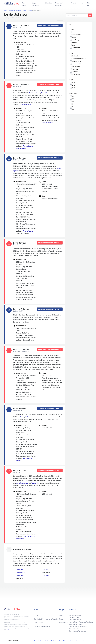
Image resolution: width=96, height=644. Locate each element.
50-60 (74, 88)
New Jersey (75, 40)
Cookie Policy (64, 623)
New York (75, 42)
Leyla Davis (44, 575)
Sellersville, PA (76, 72)
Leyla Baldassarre (22, 483)
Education (48, 3)
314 (73, 101)
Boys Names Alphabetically (78, 631)
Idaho (74, 32)
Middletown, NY (77, 66)
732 (73, 107)
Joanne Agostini (28, 231)
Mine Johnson (46, 93)
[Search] (77, 15)
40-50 (74, 85)
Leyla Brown (19, 575)
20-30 (74, 83)
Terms (61, 615)
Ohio (73, 45)
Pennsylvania (76, 48)
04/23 (71, 618)
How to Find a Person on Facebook (81, 622)
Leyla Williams (19, 572)
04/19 (75, 620)
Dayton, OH (75, 56)
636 (73, 104)
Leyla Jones (44, 569)
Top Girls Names (75, 629)
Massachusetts (76, 35)
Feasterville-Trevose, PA (79, 59)
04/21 (79, 618)
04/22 (75, 618)
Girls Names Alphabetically (78, 627)
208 (73, 96)
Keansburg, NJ (76, 61)
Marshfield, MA (76, 64)
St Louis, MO (76, 74)
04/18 (79, 620)
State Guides (24, 4)
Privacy (62, 619)
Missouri (74, 37)
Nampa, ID (75, 69)
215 (73, 99)
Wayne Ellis (35, 483)
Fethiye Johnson (35, 93)
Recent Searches (75, 615)
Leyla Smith (18, 569)
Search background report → (50, 26)
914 (73, 109)
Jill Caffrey (21, 417)
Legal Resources (36, 4)
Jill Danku (28, 417)
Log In (82, 4)
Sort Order (60, 20)
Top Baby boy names (76, 624)
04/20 (71, 620)
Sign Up (89, 4)
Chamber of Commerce (59, 4)
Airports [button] (74, 3)
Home (36, 615)
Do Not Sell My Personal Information (46, 619)
